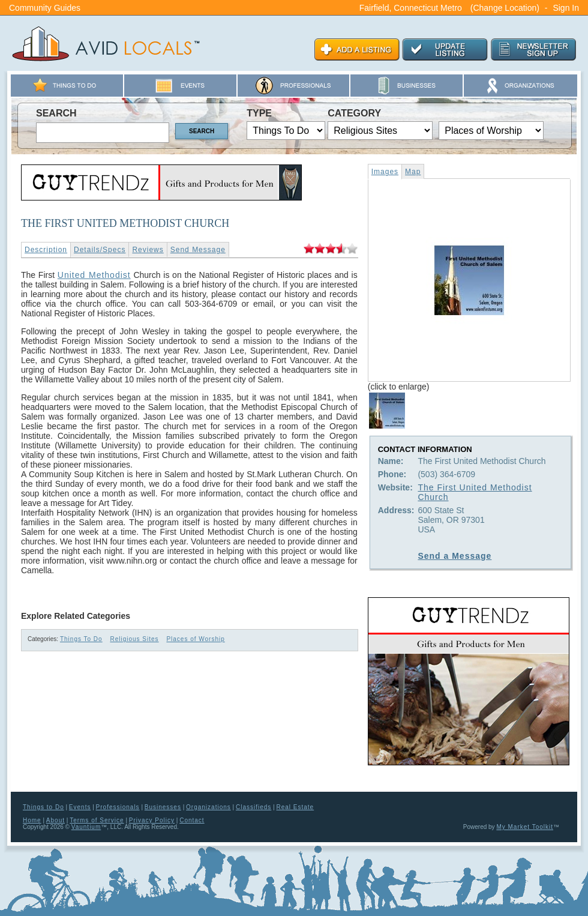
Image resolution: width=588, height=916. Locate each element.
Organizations (208, 807)
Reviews (148, 250)
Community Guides (45, 8)
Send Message (198, 250)
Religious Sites (134, 639)
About (55, 820)
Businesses (163, 807)
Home (32, 820)
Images (385, 172)
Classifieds (253, 807)
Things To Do (81, 639)
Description (46, 250)
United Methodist (94, 275)
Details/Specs (100, 250)
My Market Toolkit (525, 827)
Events (80, 807)
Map (413, 172)
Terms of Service (97, 820)
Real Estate (295, 807)
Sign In (566, 8)
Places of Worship (195, 639)
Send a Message (454, 556)
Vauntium (86, 827)
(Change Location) (505, 8)
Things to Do (43, 807)
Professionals (118, 807)
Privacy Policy (152, 820)
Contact (192, 820)
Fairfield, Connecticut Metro (411, 8)
